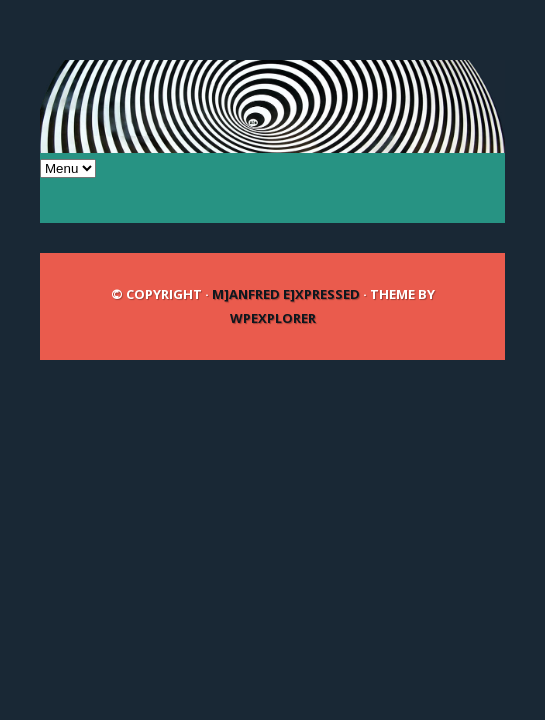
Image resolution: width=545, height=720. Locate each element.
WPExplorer (273, 318)
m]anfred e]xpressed (286, 294)
